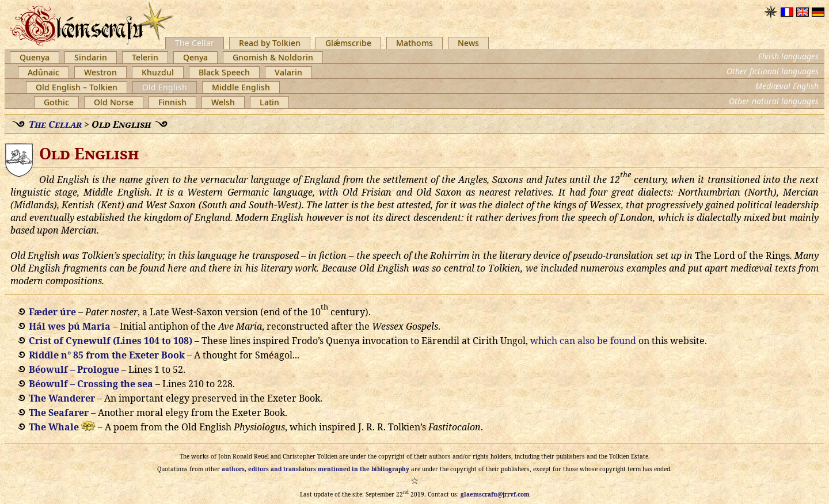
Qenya (195, 57)
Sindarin (91, 57)
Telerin (145, 57)
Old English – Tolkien (77, 87)
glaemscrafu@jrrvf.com (495, 494)
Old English (165, 87)
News (468, 43)
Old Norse (114, 102)
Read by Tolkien (270, 43)
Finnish (172, 102)
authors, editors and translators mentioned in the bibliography (315, 469)
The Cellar (195, 43)
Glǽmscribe (348, 43)
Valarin (288, 72)
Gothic (56, 102)
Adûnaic (43, 72)
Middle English (241, 87)
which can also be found (583, 341)
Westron (100, 72)
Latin (269, 102)
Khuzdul (158, 72)
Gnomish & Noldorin (273, 57)
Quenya (35, 57)
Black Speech (224, 72)
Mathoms (414, 43)
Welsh (223, 102)
